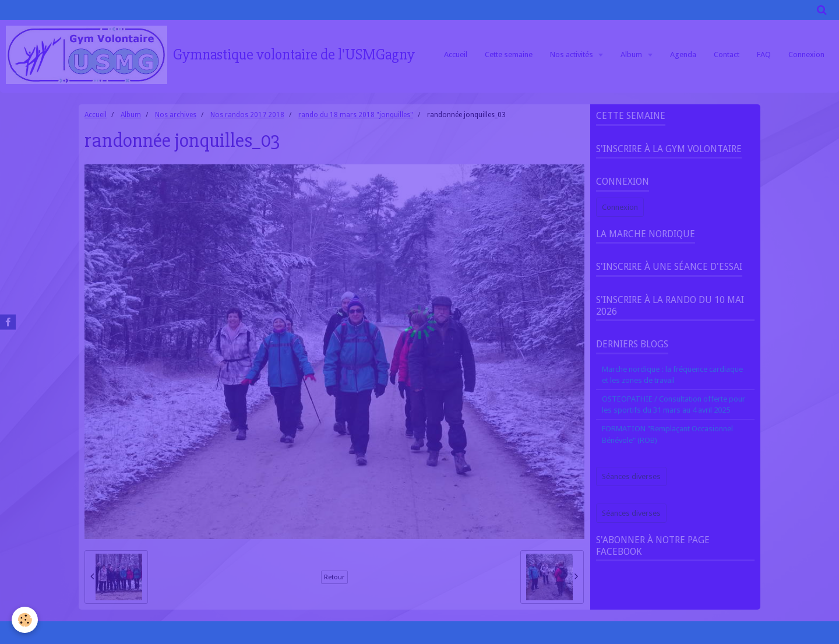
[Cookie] (25, 620)
